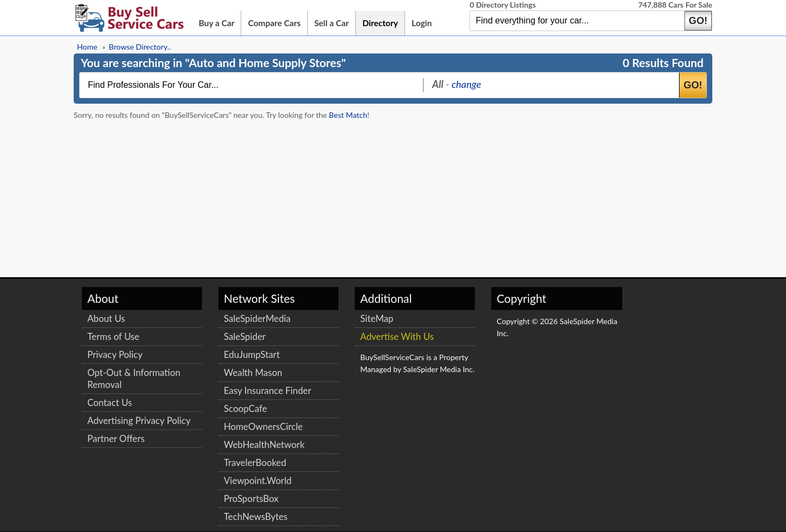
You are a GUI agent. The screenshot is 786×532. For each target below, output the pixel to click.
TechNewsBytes (256, 516)
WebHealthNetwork (264, 444)
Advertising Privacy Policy (139, 420)
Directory (380, 23)
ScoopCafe (245, 408)
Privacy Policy (115, 354)
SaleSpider (245, 336)
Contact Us (110, 402)
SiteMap (377, 318)
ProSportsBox (251, 498)
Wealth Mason (253, 372)
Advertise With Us (397, 336)
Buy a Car (216, 23)
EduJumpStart (252, 354)
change (466, 84)
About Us (106, 318)
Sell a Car (332, 23)
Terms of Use (113, 336)
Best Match (348, 115)
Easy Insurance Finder (267, 390)
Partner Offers (116, 438)
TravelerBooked (255, 462)
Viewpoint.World (258, 480)
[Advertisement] (630, 182)
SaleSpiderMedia (257, 318)
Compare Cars (274, 23)
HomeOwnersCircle (263, 426)
